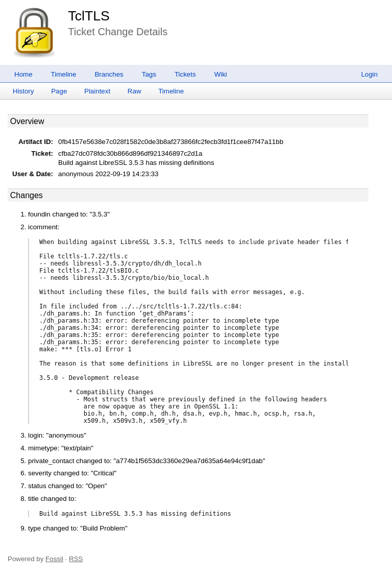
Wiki (221, 74)
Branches (109, 74)
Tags (149, 74)
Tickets (185, 74)
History (23, 91)
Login (369, 74)
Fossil (54, 559)
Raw (134, 91)
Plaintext (97, 91)
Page (59, 91)
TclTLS (89, 16)
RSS (76, 559)
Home (23, 74)
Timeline (64, 74)
